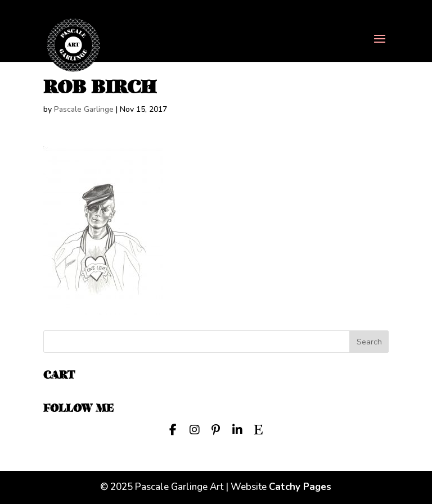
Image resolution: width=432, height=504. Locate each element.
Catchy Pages (300, 487)
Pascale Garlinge (84, 109)
